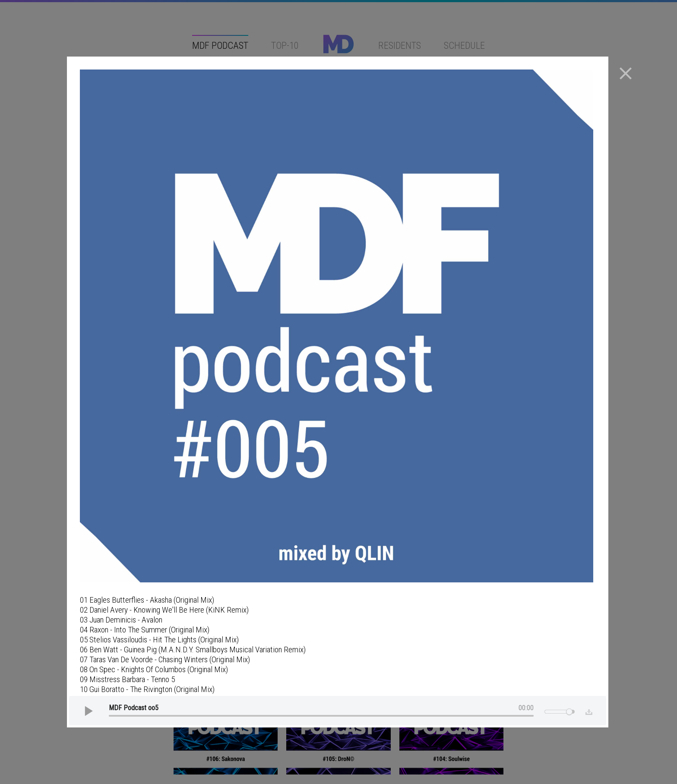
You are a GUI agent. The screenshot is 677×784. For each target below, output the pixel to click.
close (626, 73)
